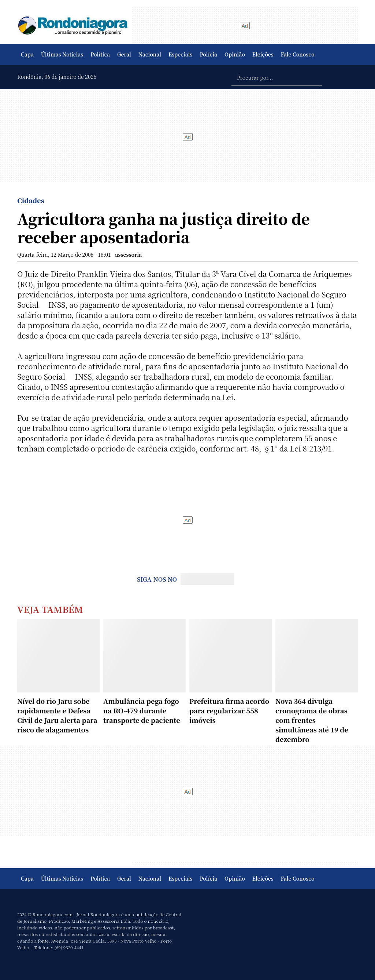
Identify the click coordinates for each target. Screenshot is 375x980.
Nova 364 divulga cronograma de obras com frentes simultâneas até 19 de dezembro (312, 720)
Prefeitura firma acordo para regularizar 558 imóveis (229, 710)
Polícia (208, 54)
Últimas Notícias (62, 54)
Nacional (150, 54)
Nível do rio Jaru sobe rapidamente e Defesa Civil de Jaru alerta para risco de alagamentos (57, 715)
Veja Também (50, 609)
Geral (124, 54)
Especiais (180, 54)
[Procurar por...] (277, 77)
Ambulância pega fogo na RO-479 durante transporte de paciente (142, 710)
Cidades (31, 200)
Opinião (235, 54)
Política (100, 54)
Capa (27, 54)
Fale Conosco (298, 54)
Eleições (263, 54)
